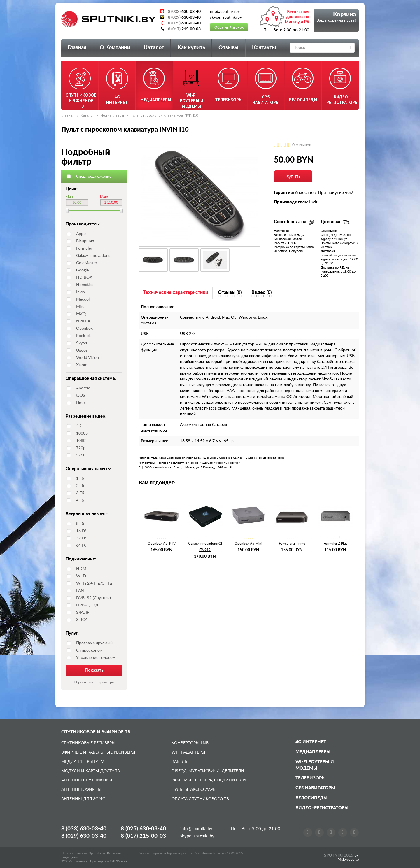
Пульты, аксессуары (194, 790)
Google (82, 270)
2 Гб (80, 486)
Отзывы (229, 48)
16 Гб (81, 531)
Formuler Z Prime (292, 544)
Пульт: (72, 633)
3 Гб (80, 493)
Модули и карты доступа (91, 771)
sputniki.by (203, 836)
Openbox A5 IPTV (162, 544)
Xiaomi (82, 365)
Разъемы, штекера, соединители (209, 780)
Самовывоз (329, 231)
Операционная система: (91, 379)
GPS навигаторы (315, 788)
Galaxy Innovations (93, 256)
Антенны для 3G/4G (83, 799)
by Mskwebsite (348, 858)
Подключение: (81, 559)
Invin (80, 292)
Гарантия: (284, 193)
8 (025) (143, 829)
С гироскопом (89, 650)
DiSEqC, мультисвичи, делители (208, 771)
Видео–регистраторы (322, 808)
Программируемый (94, 643)
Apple (81, 234)
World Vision (87, 358)
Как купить (191, 48)
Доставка (328, 251)
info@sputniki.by (196, 829)
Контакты (264, 48)
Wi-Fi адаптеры (188, 752)
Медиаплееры (112, 115)
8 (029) (84, 836)
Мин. (70, 197)
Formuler (84, 248)
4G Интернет (311, 742)
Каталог (154, 48)
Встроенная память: (87, 514)
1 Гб (80, 479)
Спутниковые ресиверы (88, 743)
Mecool (83, 299)
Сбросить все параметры (94, 682)
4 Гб (80, 500)
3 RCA (82, 620)
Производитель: (83, 224)
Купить (293, 176)
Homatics (85, 285)
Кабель (179, 762)
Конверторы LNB (190, 743)
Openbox (84, 329)
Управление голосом (96, 658)
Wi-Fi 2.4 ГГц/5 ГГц (94, 583)
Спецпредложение (94, 177)
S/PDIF (83, 613)
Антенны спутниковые (88, 780)
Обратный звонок (229, 27)
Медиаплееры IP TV (83, 762)
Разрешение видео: (86, 416)
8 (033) (84, 829)
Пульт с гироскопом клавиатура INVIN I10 (164, 115)
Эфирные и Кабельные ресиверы (98, 752)
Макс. (105, 197)
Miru (80, 307)
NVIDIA (83, 321)
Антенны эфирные (83, 790)
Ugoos (82, 350)
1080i (81, 441)
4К (79, 426)
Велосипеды (311, 798)
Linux (81, 403)
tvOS (81, 396)
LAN (80, 591)
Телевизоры (311, 778)
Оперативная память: (88, 469)
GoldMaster (87, 263)
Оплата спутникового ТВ (200, 799)
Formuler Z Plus (335, 544)
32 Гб (81, 538)
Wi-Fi (81, 576)
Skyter (82, 343)
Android (83, 388)
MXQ (81, 314)
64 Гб (81, 546)
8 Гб (80, 524)
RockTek (83, 336)
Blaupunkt (85, 241)
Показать (94, 670)
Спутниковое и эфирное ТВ (96, 732)
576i (80, 455)
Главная (77, 48)
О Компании (115, 48)
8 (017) (143, 836)
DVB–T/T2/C (88, 605)
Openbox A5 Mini (248, 544)
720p (81, 448)
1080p (82, 433)
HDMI (82, 569)
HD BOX (84, 278)
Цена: (72, 189)
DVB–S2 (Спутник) (93, 598)
